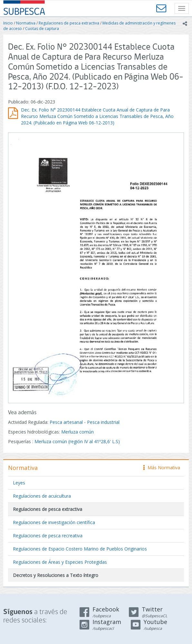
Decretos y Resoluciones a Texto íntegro (56, 575)
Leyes (19, 483)
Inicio (8, 23)
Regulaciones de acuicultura (42, 496)
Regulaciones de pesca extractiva (69, 23)
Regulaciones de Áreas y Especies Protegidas (60, 562)
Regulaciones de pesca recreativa (48, 536)
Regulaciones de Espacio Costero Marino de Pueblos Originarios (80, 549)
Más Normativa (162, 468)
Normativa (26, 23)
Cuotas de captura (42, 29)
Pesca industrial (103, 422)
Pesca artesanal (67, 422)
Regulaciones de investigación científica (54, 522)
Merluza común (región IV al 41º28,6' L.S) (77, 441)
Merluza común (77, 432)
